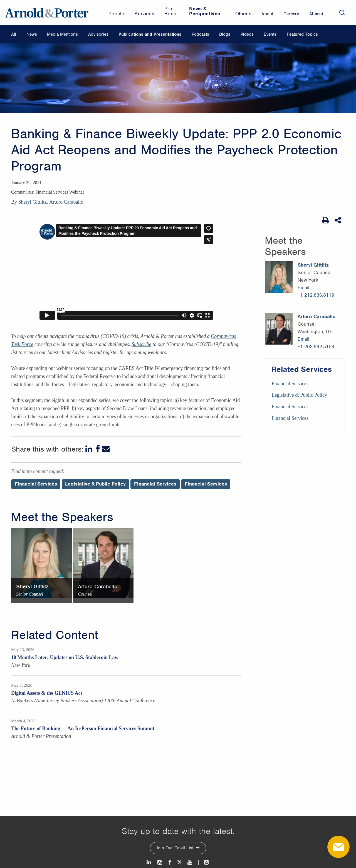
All (14, 34)
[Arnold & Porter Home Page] (47, 13)
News (32, 34)
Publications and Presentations (150, 34)
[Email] (106, 449)
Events (270, 34)
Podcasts (200, 34)
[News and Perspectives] (204, 862)
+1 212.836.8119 (316, 295)
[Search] (342, 13)
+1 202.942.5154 (316, 347)
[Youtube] (190, 862)
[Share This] (338, 220)
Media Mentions (62, 34)
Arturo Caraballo (66, 202)
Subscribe (141, 344)
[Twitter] (179, 862)
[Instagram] (160, 862)
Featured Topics (302, 34)
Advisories (98, 34)
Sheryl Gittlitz (33, 202)
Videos (247, 34)
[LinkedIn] (89, 449)
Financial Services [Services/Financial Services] (290, 384)
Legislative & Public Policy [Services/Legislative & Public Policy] (299, 395)
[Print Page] (326, 220)
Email (303, 287)
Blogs (225, 34)
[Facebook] (98, 449)
